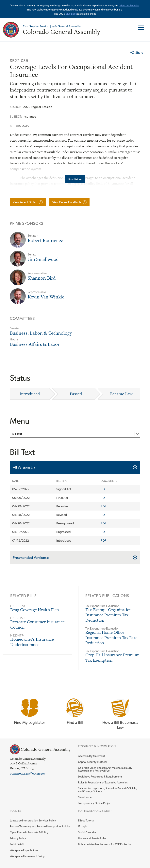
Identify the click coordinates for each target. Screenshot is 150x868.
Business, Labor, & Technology (41, 333)
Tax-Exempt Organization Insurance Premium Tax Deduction (108, 615)
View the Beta (127, 5)
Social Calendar (87, 832)
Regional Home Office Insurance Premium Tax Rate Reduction (111, 637)
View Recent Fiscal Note (67, 202)
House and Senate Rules (92, 838)
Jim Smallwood (43, 259)
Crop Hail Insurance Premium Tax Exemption (112, 657)
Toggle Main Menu (140, 28)
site (137, 5)
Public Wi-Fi (17, 844)
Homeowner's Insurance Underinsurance (32, 642)
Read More (75, 179)
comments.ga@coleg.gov (28, 773)
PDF (104, 489)
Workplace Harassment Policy (27, 856)
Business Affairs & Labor (35, 344)
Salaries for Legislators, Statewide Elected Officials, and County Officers (107, 790)
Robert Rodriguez (45, 240)
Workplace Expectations (24, 850)
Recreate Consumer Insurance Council (37, 624)
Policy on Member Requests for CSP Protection (105, 844)
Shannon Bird (42, 278)
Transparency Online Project (95, 803)
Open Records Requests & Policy (29, 832)
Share (139, 53)
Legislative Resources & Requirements (100, 777)
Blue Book (71, 14)
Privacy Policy (18, 838)
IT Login (83, 826)
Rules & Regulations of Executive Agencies (103, 782)
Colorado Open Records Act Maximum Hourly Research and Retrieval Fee (105, 769)
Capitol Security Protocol (92, 762)
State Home (85, 797)
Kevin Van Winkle (46, 297)
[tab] (75, 467)
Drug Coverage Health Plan (35, 610)
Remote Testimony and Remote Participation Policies (40, 826)
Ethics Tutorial (86, 820)
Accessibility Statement (91, 756)
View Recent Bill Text (25, 202)
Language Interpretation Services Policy (33, 820)
